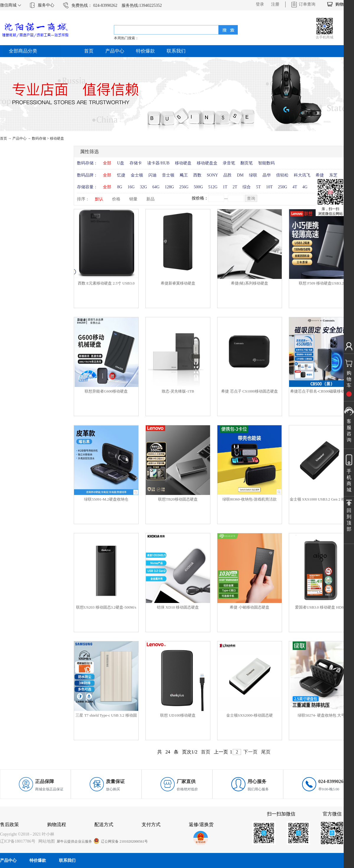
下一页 (250, 752)
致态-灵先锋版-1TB (178, 391)
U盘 (121, 163)
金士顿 (137, 175)
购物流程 (57, 824)
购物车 (342, 4)
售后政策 (9, 824)
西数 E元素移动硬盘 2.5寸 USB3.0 (106, 283)
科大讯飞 (302, 175)
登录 (260, 4)
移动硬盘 (57, 138)
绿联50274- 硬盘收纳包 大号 (321, 715)
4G (305, 187)
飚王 (184, 175)
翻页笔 (247, 163)
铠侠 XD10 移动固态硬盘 (178, 607)
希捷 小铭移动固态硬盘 (249, 607)
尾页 (266, 752)
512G (213, 187)
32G (143, 187)
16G (131, 187)
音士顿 (168, 175)
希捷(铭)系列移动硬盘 (250, 283)
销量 (133, 199)
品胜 (227, 175)
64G (156, 187)
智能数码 (266, 163)
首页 (89, 51)
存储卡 (136, 163)
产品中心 (19, 138)
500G (198, 187)
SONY (212, 175)
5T (258, 187)
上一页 (221, 752)
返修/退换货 (201, 824)
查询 (251, 198)
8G (120, 187)
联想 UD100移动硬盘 (178, 715)
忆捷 (121, 175)
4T (295, 187)
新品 (150, 199)
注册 (275, 4)
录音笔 (229, 163)
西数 (197, 175)
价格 (116, 199)
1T (225, 187)
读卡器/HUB (158, 163)
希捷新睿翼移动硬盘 (178, 283)
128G (169, 187)
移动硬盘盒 (207, 163)
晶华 (267, 175)
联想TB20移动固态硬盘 (178, 499)
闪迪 (153, 175)
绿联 (253, 175)
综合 (247, 187)
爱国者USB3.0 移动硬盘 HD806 (321, 607)
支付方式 (151, 824)
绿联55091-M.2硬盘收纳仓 (106, 499)
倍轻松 (282, 175)
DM (240, 175)
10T (269, 187)
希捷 (320, 175)
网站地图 (46, 841)
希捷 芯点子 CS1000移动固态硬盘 (249, 391)
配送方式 (104, 824)
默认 (99, 199)
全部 (107, 163)
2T (235, 187)
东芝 (333, 175)
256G (184, 187)
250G (282, 187)
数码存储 (39, 138)
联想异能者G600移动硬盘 (106, 391)
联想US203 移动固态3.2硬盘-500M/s (106, 607)
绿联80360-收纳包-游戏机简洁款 (250, 499)
